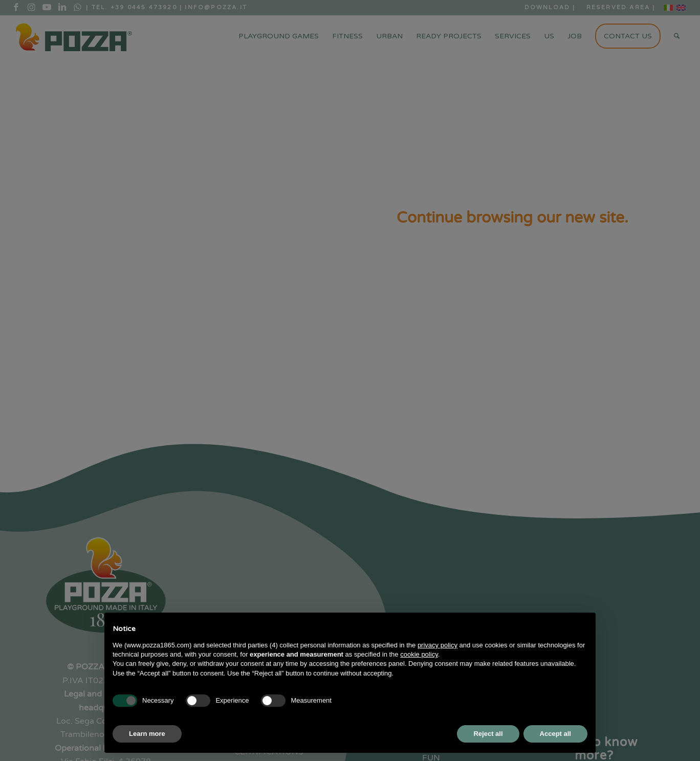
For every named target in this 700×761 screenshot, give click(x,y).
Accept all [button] (555, 734)
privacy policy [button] (437, 645)
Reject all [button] (488, 734)
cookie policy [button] (419, 654)
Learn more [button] (147, 734)
